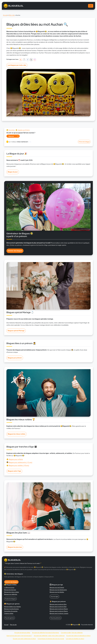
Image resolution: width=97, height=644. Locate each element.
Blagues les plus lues (15, 547)
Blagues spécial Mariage (16, 331)
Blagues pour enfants (16, 459)
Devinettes (12, 130)
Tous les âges (54, 597)
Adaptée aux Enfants (23, 130)
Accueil (5, 15)
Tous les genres (10, 618)
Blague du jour (13, 172)
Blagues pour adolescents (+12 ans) (20, 462)
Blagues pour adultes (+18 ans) (19, 465)
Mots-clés (12, 15)
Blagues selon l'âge (14, 471)
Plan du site (13, 625)
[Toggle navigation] (91, 6)
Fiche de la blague (84, 142)
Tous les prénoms (56, 618)
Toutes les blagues (10, 599)
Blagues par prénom (15, 358)
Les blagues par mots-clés (17, 65)
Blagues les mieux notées (16, 434)
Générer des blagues (15, 251)
